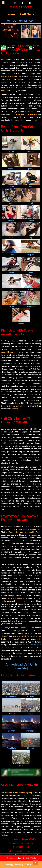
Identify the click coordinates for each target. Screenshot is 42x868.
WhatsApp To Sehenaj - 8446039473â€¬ (21, 865)
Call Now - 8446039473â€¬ (21, 21)
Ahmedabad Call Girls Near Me (21, 666)
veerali (21, 323)
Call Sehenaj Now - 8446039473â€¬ (21, 858)
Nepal (21, 764)
